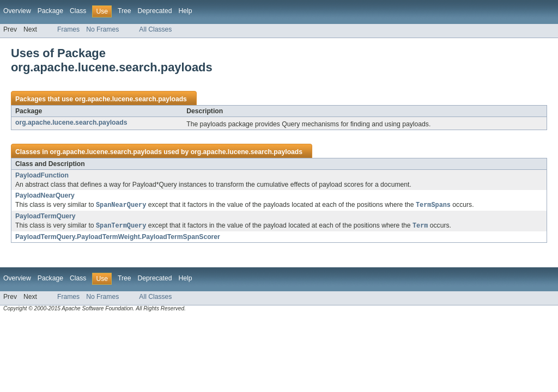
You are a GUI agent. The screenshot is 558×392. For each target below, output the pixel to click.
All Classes (155, 29)
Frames (68, 29)
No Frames (102, 29)
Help (185, 11)
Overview (17, 11)
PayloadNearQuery (45, 195)
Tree (125, 11)
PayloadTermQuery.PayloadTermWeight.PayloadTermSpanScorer (118, 238)
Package (50, 11)
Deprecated (155, 11)
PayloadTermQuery (46, 217)
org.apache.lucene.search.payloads (131, 99)
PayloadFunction (42, 175)
